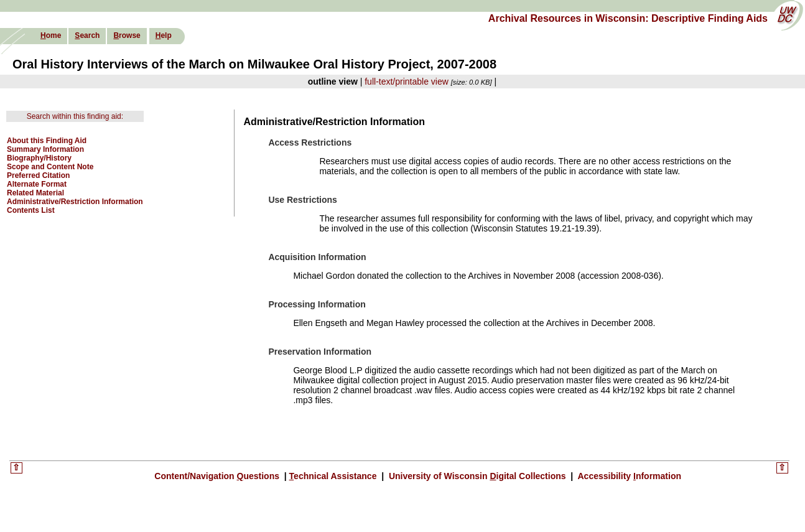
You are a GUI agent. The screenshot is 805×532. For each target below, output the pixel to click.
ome (51, 35)
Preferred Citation (38, 175)
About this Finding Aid (47, 141)
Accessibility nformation (628, 476)
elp (164, 35)
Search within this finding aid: (75, 116)
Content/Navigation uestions (218, 476)
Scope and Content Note (50, 167)
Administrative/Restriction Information (75, 202)
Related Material (35, 193)
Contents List (31, 210)
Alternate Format (37, 184)
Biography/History (39, 158)
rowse (127, 35)
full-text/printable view (407, 82)
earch (87, 35)
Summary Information (45, 149)
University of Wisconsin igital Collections (477, 476)
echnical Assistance (334, 476)
